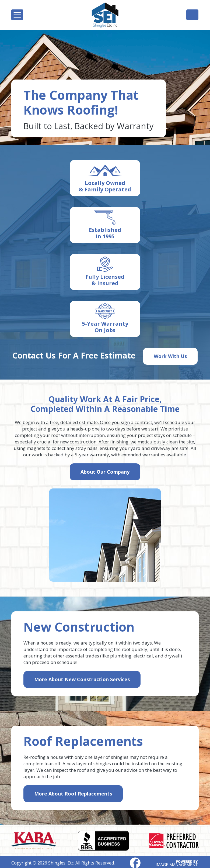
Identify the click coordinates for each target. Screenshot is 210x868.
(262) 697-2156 (192, 15)
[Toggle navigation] (17, 15)
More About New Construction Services (82, 679)
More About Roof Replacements (73, 794)
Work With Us (170, 356)
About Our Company (105, 472)
